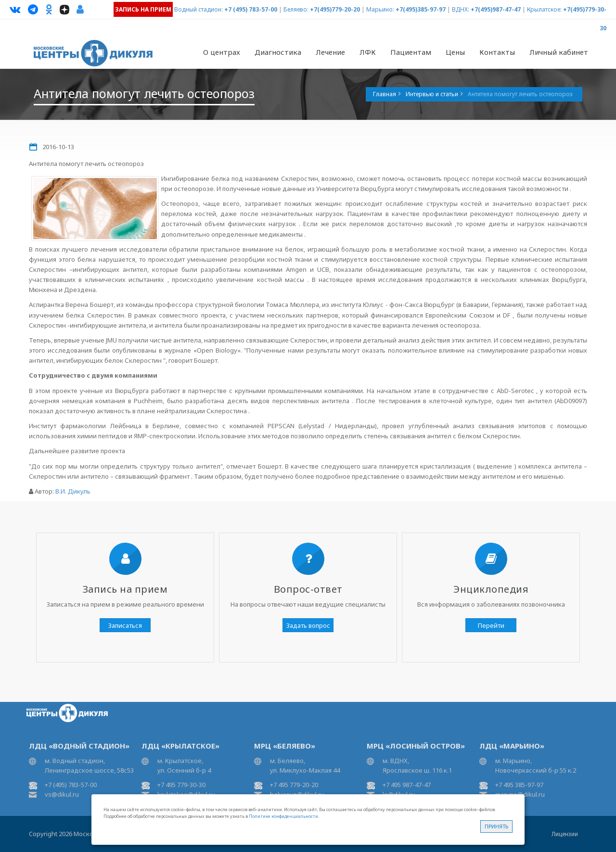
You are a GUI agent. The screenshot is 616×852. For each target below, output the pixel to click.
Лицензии (565, 834)
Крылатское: (544, 9)
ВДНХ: (461, 9)
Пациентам (411, 52)
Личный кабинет (559, 52)
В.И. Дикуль (73, 491)
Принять (496, 826)
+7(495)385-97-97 (421, 9)
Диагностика (278, 52)
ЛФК (368, 52)
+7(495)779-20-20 (335, 9)
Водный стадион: (199, 9)
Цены (455, 52)
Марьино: (380, 9)
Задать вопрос (308, 625)
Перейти (491, 625)
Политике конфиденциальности (283, 816)
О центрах (222, 52)
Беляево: (296, 9)
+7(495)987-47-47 (496, 9)
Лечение (330, 52)
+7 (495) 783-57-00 (251, 9)
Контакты (497, 52)
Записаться (125, 625)
